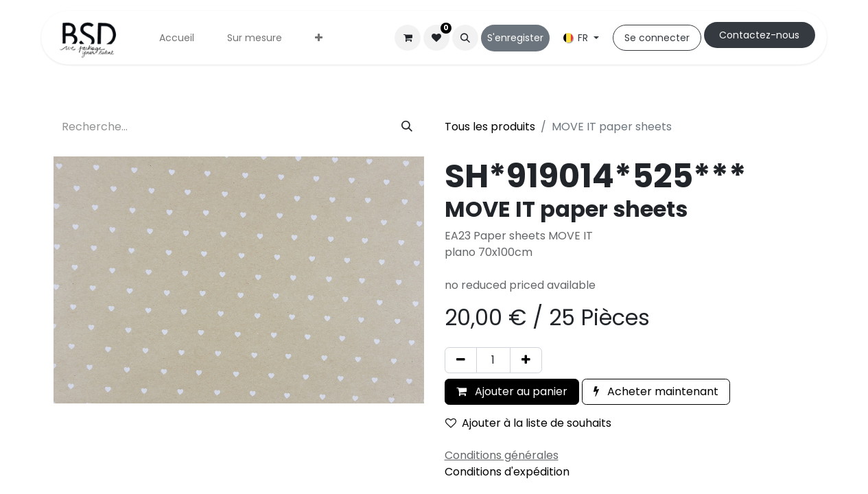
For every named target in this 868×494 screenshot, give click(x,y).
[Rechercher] (407, 127)
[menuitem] (177, 38)
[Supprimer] (461, 360)
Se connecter (657, 38)
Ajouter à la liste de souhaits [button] (528, 423)
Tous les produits (490, 127)
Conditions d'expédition (507, 472)
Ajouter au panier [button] (512, 391)
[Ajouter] (526, 360)
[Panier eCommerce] (408, 38)
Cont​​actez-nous (759, 35)
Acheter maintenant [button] (656, 391)
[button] (465, 38)
